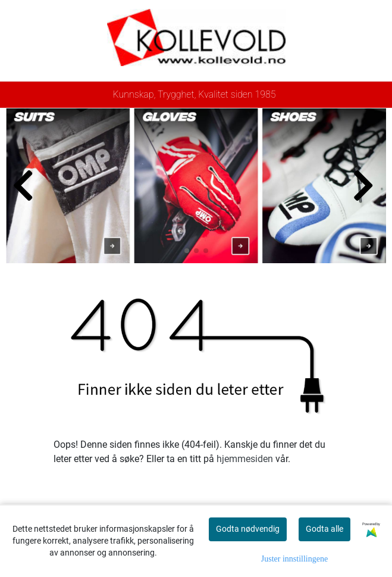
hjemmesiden (245, 459)
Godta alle (324, 529)
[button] (187, 251)
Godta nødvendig (248, 529)
